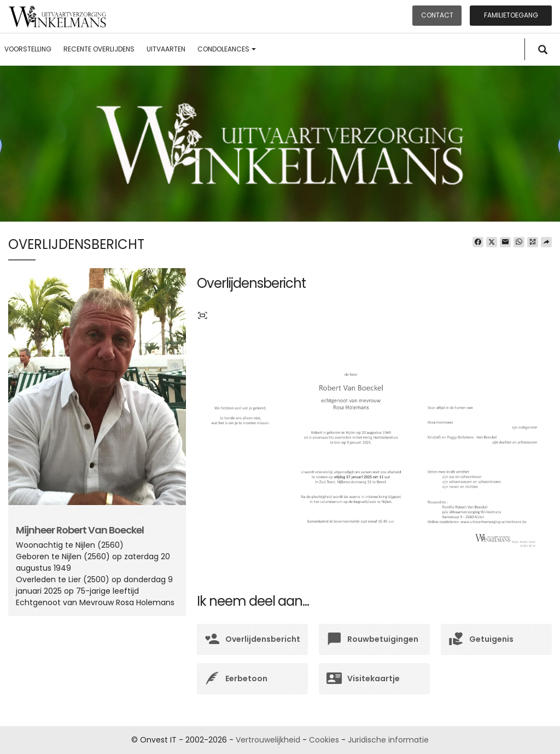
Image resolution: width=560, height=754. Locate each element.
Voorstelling (28, 49)
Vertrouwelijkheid (268, 740)
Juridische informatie (388, 740)
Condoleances (227, 49)
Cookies (324, 740)
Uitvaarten (166, 49)
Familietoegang (511, 15)
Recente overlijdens (99, 49)
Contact (437, 15)
